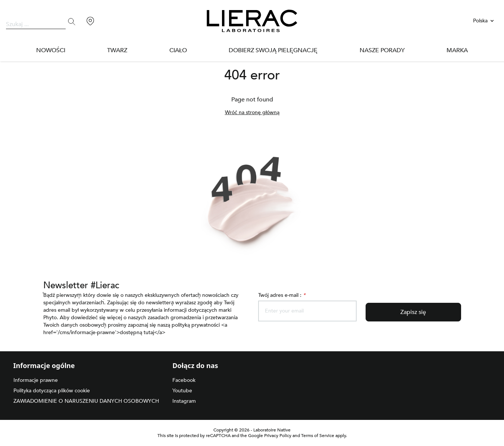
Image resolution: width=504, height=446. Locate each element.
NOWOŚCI (51, 50)
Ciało (180, 50)
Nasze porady (382, 50)
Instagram (185, 401)
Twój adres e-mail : (283, 295)
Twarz (118, 50)
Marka (457, 50)
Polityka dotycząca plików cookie (53, 391)
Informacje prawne (37, 380)
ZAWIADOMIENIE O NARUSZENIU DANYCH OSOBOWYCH (83, 401)
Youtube (183, 391)
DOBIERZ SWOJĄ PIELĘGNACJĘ (274, 50)
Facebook (184, 380)
